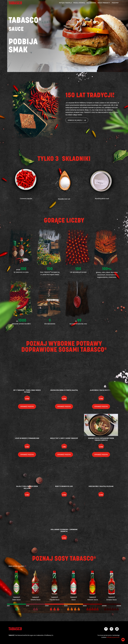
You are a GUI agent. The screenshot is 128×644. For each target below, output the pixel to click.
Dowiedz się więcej (77, 120)
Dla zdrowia (91, 3)
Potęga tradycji (65, 3)
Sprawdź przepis (27, 407)
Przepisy (115, 3)
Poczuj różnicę (79, 3)
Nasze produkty (104, 3)
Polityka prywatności (113, 637)
